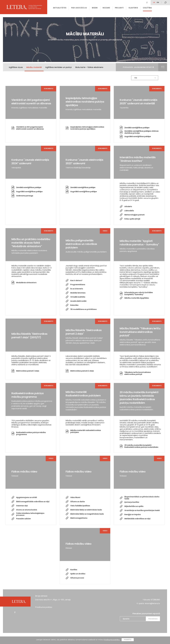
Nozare (106, 8)
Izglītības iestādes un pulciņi (58, 67)
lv (154, 2)
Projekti (119, 8)
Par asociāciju (79, 8)
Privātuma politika (44, 607)
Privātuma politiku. (112, 640)
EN (158, 2)
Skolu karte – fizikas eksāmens (89, 67)
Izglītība (147, 8)
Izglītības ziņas (16, 67)
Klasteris (133, 8)
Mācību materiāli (34, 67)
